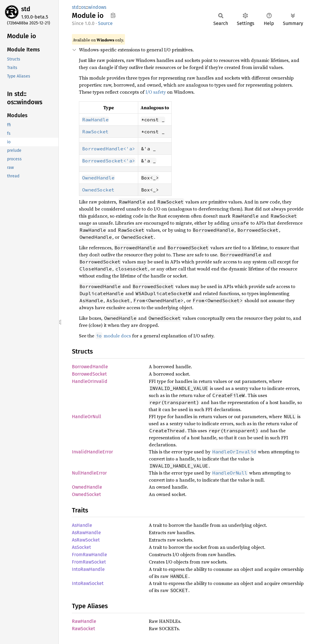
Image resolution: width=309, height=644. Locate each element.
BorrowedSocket (89, 374)
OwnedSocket (86, 494)
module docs (113, 336)
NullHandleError (89, 473)
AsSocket (81, 547)
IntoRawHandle (88, 569)
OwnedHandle (87, 487)
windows (97, 7)
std (26, 9)
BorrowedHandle (90, 367)
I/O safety (156, 92)
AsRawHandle (86, 533)
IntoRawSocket (88, 583)
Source (105, 23)
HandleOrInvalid (90, 381)
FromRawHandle (90, 555)
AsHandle (82, 525)
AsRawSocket (86, 540)
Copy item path (113, 15)
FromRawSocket (89, 562)
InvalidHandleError (92, 452)
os (83, 7)
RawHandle (84, 621)
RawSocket (83, 629)
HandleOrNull (87, 417)
